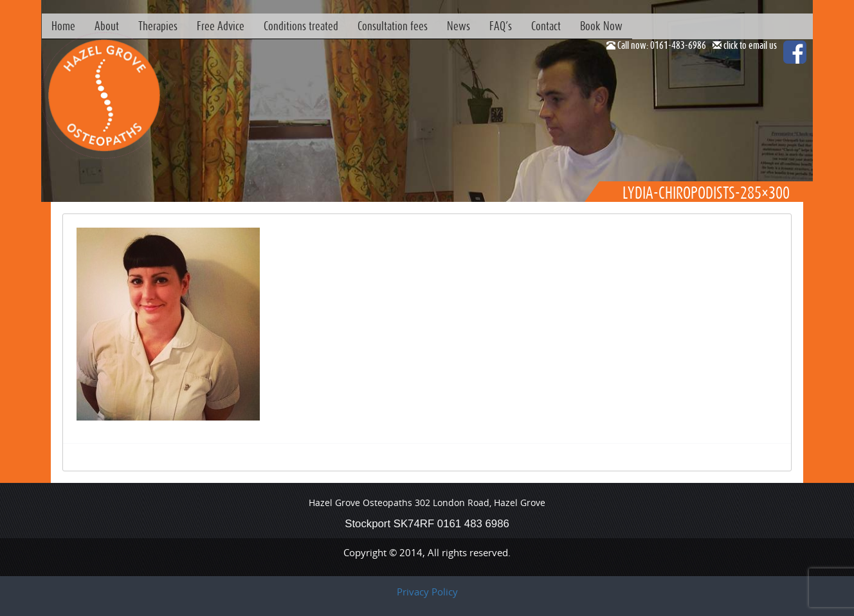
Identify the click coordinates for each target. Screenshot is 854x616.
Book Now (601, 26)
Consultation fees (393, 26)
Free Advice (221, 26)
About (107, 26)
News (459, 26)
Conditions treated (301, 26)
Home (63, 26)
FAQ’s (501, 26)
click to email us (750, 45)
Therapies (158, 26)
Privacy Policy (427, 592)
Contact (546, 26)
